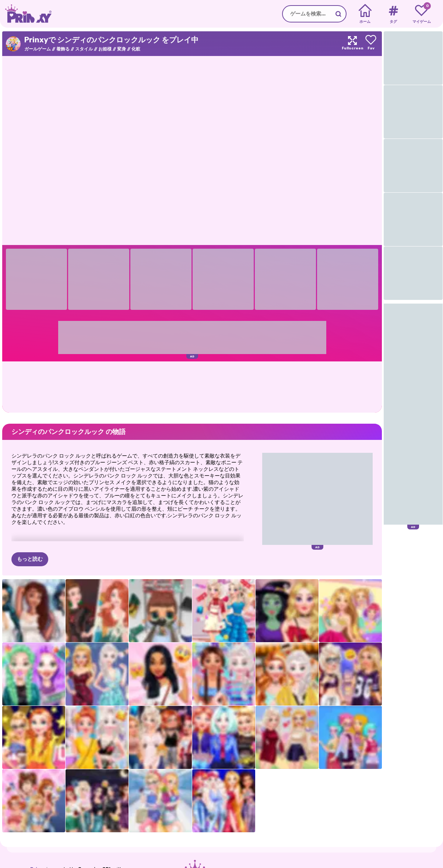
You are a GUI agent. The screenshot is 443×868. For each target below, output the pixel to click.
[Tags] (393, 14)
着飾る (63, 49)
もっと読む (30, 559)
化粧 (136, 49)
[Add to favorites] (371, 44)
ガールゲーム (38, 49)
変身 (122, 49)
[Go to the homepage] (26, 14)
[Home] (365, 14)
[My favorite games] (421, 14)
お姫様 (105, 49)
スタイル (84, 49)
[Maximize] (352, 44)
